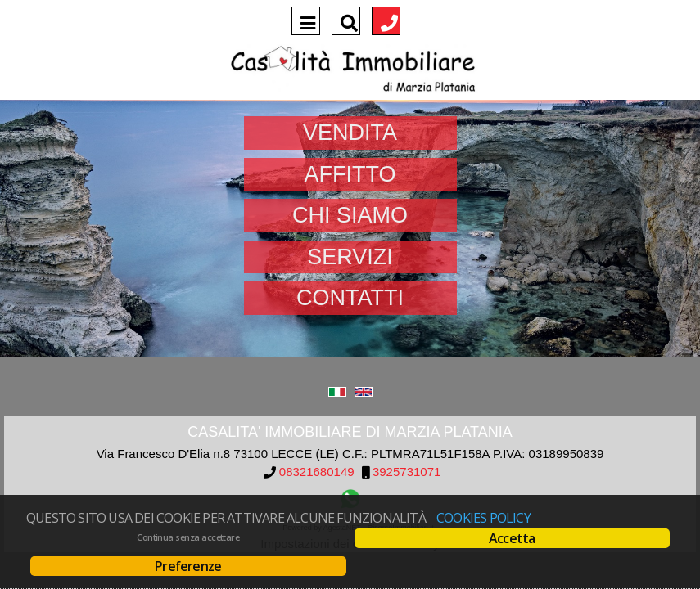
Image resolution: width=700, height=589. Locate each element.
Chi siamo (350, 215)
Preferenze (188, 566)
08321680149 (317, 472)
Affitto (350, 174)
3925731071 (406, 472)
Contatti (350, 298)
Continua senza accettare (188, 537)
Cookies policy (483, 518)
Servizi (350, 257)
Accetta (512, 538)
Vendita (350, 133)
